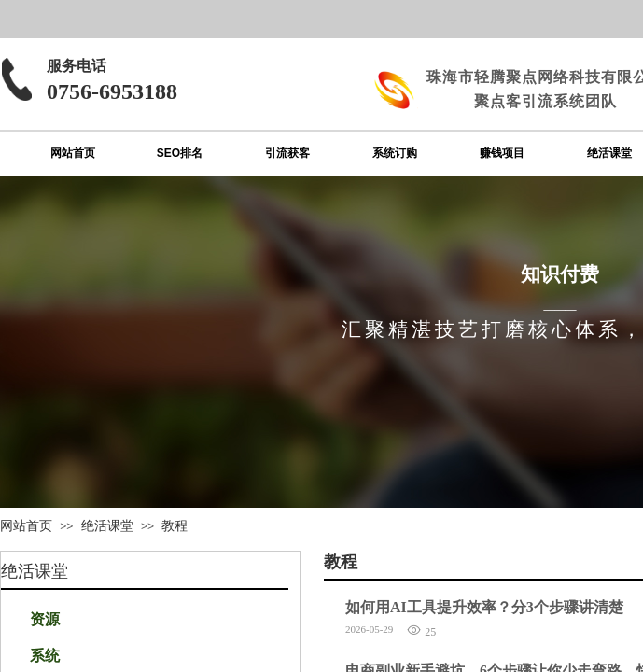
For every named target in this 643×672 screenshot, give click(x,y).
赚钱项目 (502, 153)
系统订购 (395, 153)
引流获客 (287, 153)
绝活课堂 (107, 525)
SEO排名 (180, 153)
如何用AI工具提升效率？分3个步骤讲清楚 (484, 607)
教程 (175, 525)
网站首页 (73, 153)
